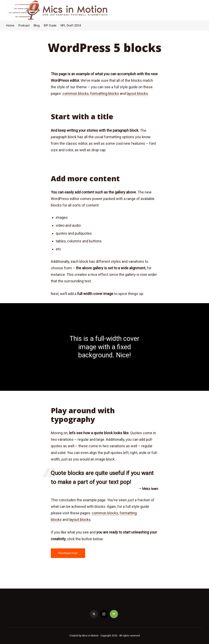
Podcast (24, 25)
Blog (37, 25)
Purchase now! (68, 553)
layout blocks (137, 93)
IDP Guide (50, 25)
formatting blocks (105, 93)
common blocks (76, 93)
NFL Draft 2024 (71, 25)
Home (10, 25)
